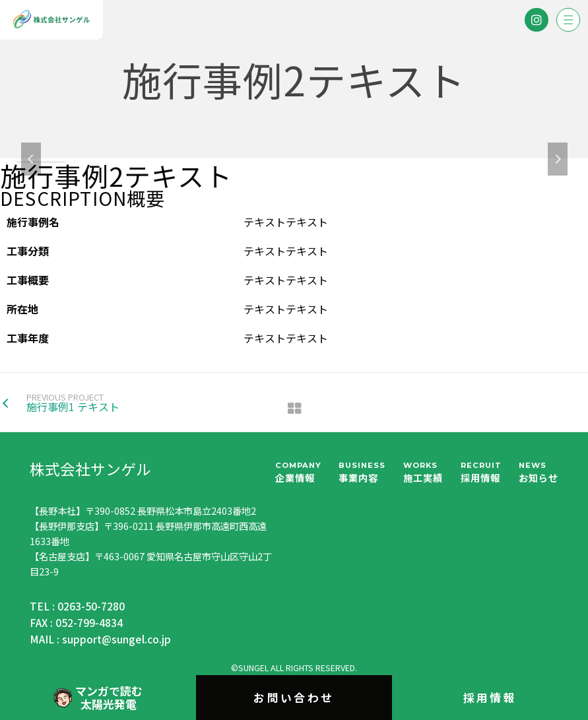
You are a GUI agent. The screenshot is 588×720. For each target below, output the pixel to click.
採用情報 (490, 697)
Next (558, 159)
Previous (31, 159)
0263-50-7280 (91, 606)
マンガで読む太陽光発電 (98, 697)
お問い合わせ (294, 697)
